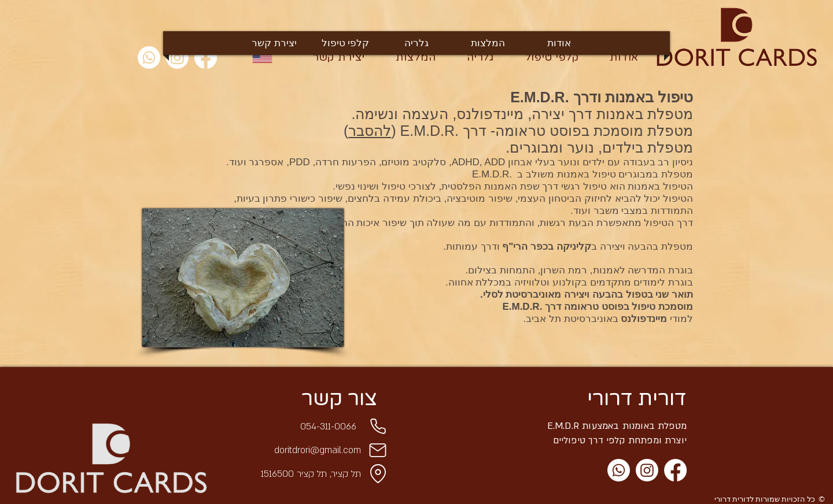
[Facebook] (675, 470)
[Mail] (378, 450)
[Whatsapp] (149, 58)
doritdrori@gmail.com (318, 450)
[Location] (378, 474)
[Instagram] (647, 470)
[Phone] (378, 427)
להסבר (370, 131)
